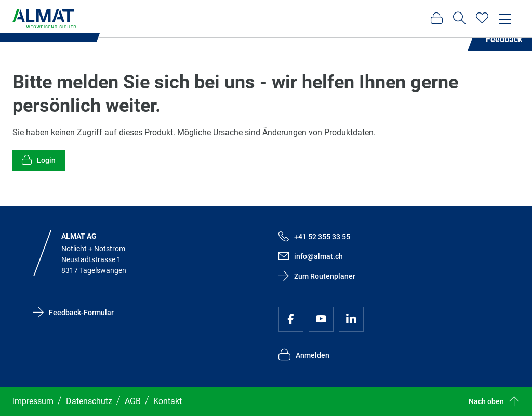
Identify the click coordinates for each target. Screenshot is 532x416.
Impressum (33, 401)
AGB (133, 401)
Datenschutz (89, 401)
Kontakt (168, 401)
